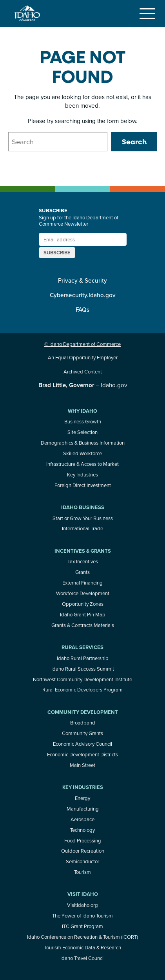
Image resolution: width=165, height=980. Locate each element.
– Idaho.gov (83, 385)
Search (134, 142)
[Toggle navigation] (147, 13)
